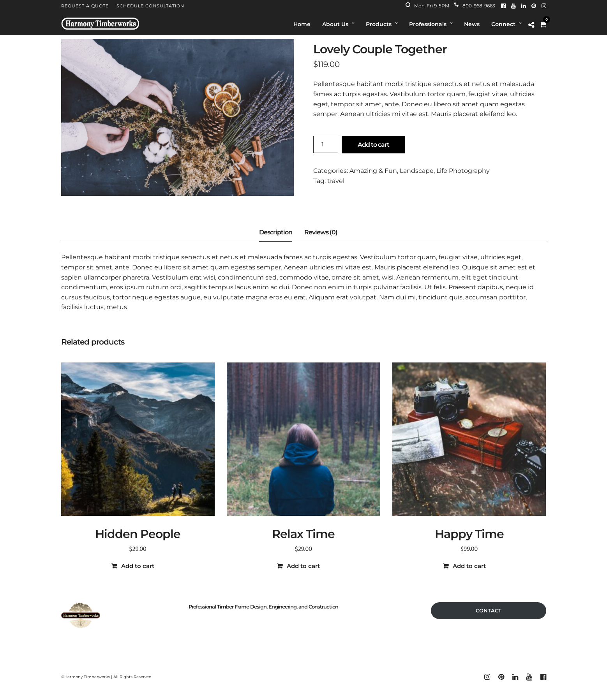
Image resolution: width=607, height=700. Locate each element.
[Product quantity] (326, 144)
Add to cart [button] (138, 566)
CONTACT (489, 610)
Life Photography (463, 171)
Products (379, 24)
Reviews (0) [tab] (321, 232)
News (472, 24)
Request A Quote (85, 6)
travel (336, 181)
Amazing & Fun (373, 171)
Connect (503, 24)
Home (302, 24)
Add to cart (373, 145)
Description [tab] (276, 232)
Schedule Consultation (150, 6)
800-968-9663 (475, 6)
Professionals (428, 24)
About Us (335, 24)
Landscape (417, 171)
